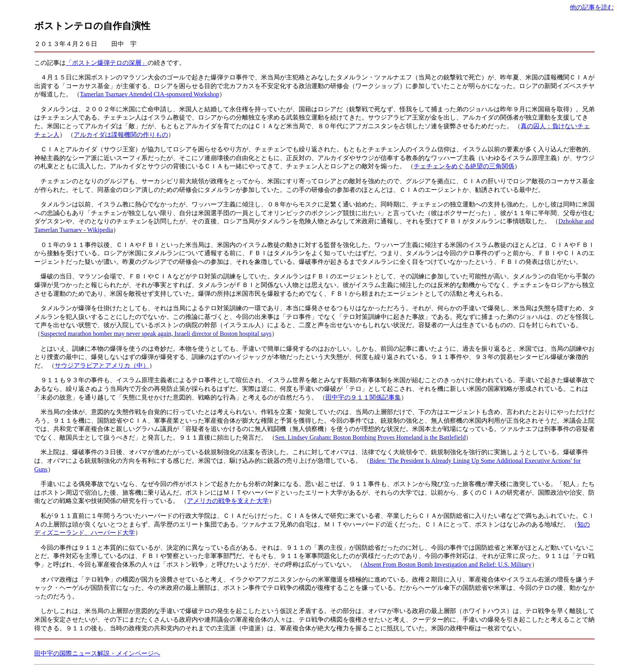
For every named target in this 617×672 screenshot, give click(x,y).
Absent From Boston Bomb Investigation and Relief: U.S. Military (447, 564)
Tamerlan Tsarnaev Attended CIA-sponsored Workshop (150, 94)
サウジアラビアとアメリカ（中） (102, 365)
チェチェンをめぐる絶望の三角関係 (464, 166)
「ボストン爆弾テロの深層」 (107, 63)
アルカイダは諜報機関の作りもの (121, 135)
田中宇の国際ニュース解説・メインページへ (97, 653)
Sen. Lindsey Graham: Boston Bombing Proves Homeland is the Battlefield (370, 437)
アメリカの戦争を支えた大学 (228, 501)
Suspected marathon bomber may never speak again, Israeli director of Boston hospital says (156, 334)
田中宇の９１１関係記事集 (363, 397)
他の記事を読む (592, 7)
